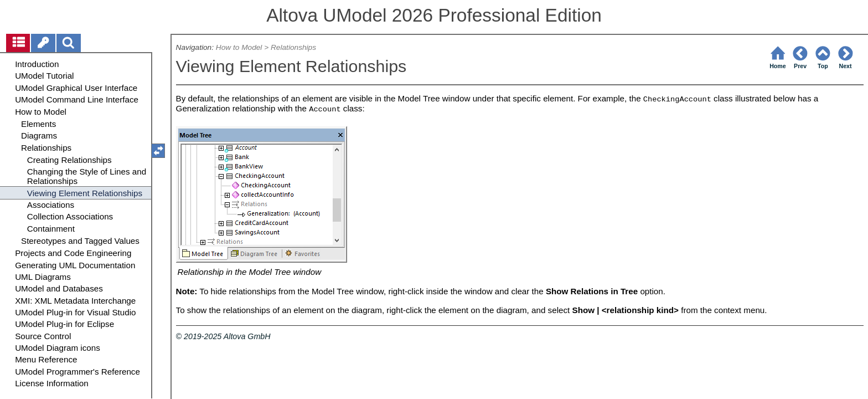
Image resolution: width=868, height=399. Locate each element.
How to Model (239, 47)
